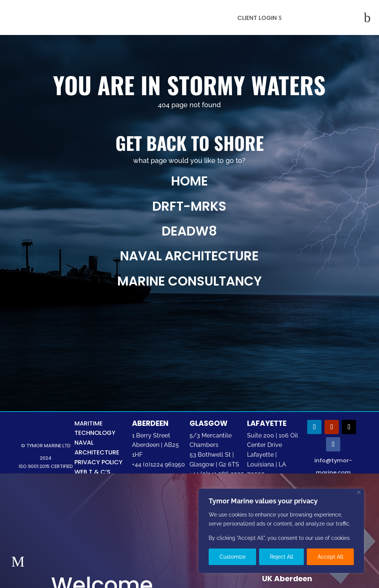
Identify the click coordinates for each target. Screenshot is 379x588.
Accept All (330, 557)
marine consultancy (189, 281)
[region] (281, 531)
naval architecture (189, 256)
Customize (233, 557)
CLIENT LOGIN (257, 18)
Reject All (282, 557)
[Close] (359, 492)
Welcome (98, 518)
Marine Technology (109, 559)
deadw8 (189, 231)
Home (189, 181)
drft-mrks (189, 206)
